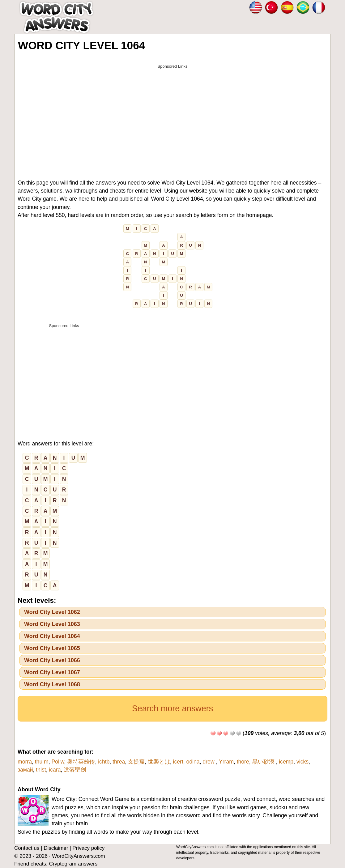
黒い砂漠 (264, 762)
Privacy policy (88, 848)
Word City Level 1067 (52, 672)
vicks (302, 762)
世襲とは (159, 762)
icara (55, 770)
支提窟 (136, 762)
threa (119, 762)
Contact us (27, 848)
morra (25, 762)
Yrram (226, 762)
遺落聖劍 (75, 770)
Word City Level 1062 (52, 612)
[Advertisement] (172, 115)
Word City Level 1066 (52, 660)
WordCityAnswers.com (79, 856)
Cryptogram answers (73, 864)
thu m (42, 762)
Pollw (58, 762)
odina (193, 762)
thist (41, 770)
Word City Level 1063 (52, 624)
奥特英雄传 (81, 762)
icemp (286, 762)
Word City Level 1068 (52, 684)
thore (243, 762)
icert (178, 762)
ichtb (104, 762)
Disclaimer (56, 848)
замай (25, 770)
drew (209, 762)
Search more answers (173, 708)
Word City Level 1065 (52, 648)
